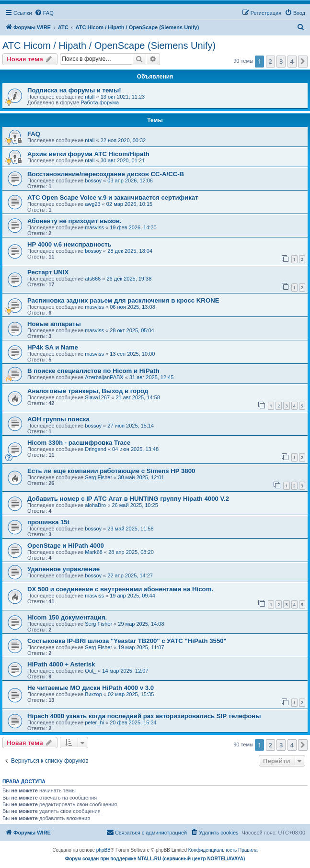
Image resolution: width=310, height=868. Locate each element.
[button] (303, 61)
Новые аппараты (54, 324)
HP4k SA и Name (53, 347)
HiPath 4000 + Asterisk (61, 664)
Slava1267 (97, 397)
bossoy (93, 180)
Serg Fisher (98, 477)
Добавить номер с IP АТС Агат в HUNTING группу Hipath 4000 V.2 (128, 499)
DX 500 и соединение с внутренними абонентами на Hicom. (120, 589)
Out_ (91, 671)
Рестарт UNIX (48, 272)
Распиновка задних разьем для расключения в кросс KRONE (123, 300)
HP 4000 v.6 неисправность (69, 244)
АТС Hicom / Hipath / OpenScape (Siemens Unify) (109, 45)
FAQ (34, 134)
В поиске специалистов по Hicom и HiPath (93, 371)
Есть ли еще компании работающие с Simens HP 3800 (111, 471)
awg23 (92, 204)
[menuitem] (44, 13)
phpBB (103, 850)
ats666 (93, 279)
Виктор (93, 694)
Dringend (96, 449)
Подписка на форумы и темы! (74, 90)
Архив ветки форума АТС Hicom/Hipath (88, 154)
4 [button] (292, 61)
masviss (94, 227)
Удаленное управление (63, 569)
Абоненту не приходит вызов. (75, 221)
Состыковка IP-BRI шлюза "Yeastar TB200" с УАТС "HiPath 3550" (127, 641)
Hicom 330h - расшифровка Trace (79, 443)
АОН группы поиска (58, 419)
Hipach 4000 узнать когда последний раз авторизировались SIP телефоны (144, 716)
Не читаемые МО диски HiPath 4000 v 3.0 (91, 688)
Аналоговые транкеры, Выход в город (88, 391)
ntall (90, 97)
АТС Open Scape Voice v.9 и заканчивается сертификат (113, 197)
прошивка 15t (48, 522)
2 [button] (270, 61)
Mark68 (94, 552)
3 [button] (281, 61)
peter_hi (94, 722)
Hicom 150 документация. (67, 617)
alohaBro (95, 505)
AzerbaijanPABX (104, 377)
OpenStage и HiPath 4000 (66, 546)
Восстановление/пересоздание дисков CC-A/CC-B (106, 174)
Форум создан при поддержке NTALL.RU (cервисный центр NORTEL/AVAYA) (155, 859)
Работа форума (100, 102)
